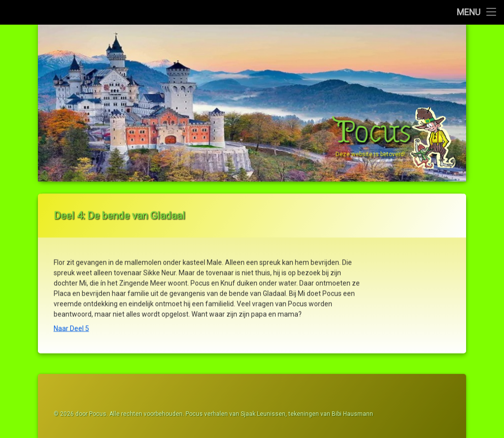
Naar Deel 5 (71, 324)
